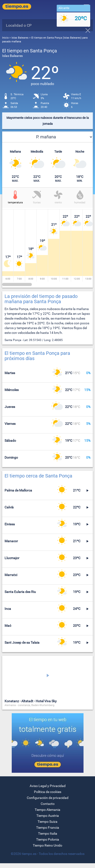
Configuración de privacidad (48, 798)
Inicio (5, 38)
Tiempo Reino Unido (47, 845)
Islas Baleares (20, 38)
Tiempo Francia (48, 828)
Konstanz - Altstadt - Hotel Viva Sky (31, 701)
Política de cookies (48, 792)
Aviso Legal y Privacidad (48, 786)
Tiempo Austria (48, 816)
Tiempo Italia (48, 833)
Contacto (48, 804)
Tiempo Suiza (47, 822)
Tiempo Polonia (48, 839)
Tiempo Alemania (47, 810)
